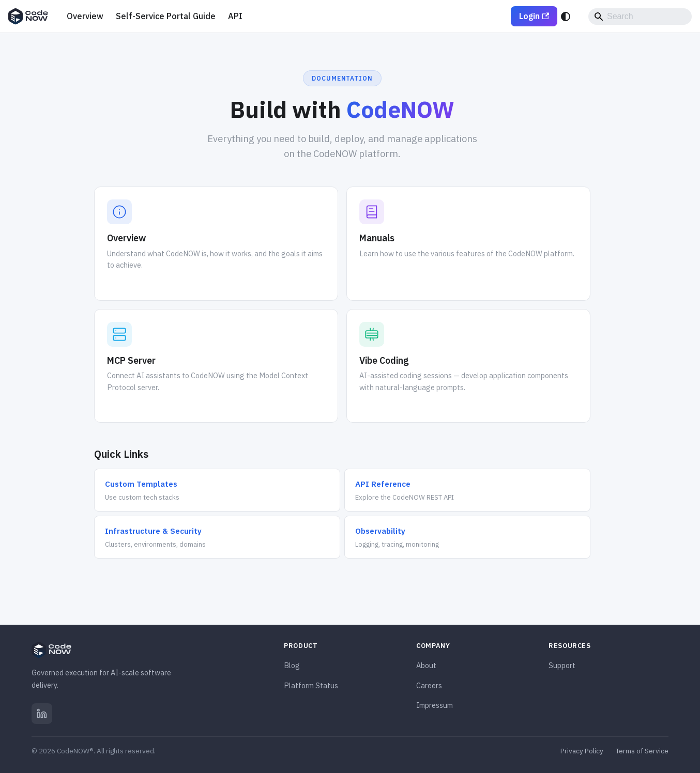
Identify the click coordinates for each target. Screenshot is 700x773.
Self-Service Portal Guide (166, 16)
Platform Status (311, 685)
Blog (292, 665)
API (235, 16)
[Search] (640, 17)
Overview (85, 16)
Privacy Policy (582, 751)
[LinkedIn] (42, 714)
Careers (429, 685)
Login (534, 16)
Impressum (435, 705)
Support (562, 665)
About (426, 665)
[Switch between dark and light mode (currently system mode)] (566, 17)
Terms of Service (642, 751)
